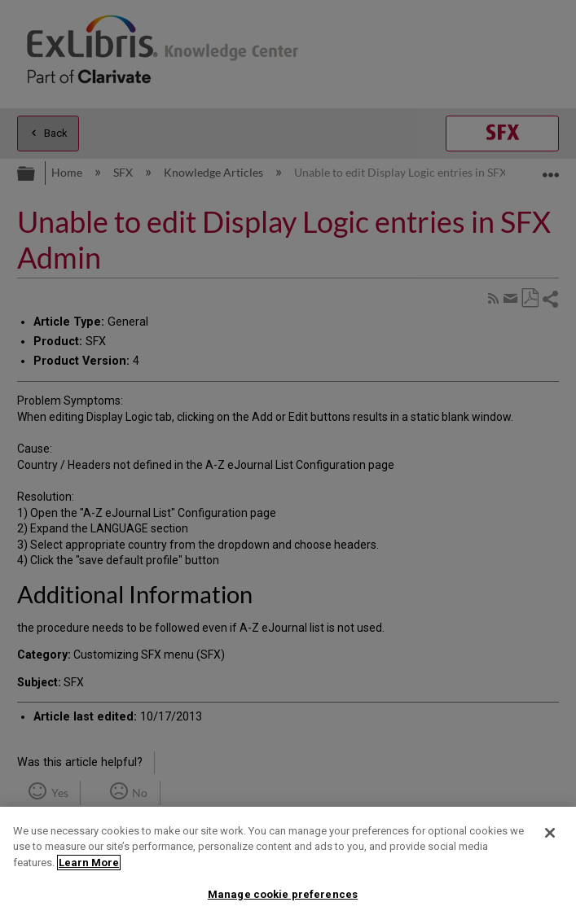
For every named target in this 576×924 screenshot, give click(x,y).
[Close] (550, 833)
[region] (288, 865)
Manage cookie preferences (283, 894)
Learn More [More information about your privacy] (89, 863)
